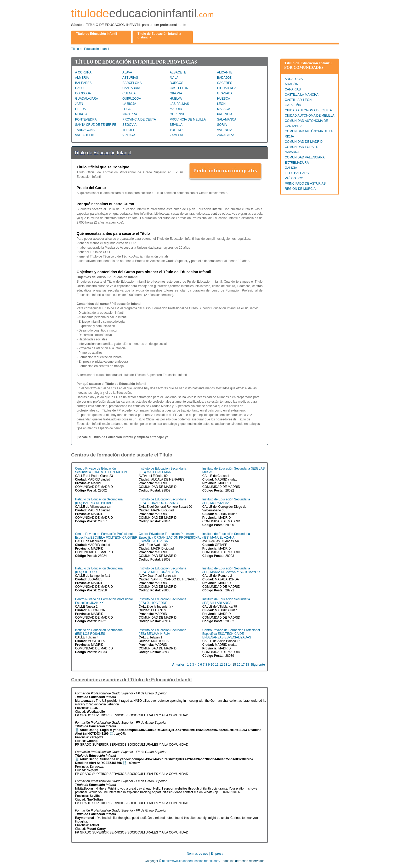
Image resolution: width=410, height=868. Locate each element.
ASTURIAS (130, 78)
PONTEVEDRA (86, 119)
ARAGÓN (292, 84)
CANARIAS (293, 89)
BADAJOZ (224, 78)
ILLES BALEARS (297, 173)
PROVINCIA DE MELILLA (188, 119)
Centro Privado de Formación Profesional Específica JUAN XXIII (104, 601)
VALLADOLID (85, 135)
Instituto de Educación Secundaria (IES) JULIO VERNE (162, 601)
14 (230, 665)
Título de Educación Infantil (90, 49)
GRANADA (225, 93)
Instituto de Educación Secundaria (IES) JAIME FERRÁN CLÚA (162, 570)
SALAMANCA (227, 119)
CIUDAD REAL (228, 88)
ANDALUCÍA (294, 79)
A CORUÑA (83, 72)
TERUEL (129, 130)
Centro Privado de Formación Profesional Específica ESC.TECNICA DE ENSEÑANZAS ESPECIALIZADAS (231, 634)
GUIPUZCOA (132, 99)
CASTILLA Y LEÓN (298, 100)
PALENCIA (225, 114)
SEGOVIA (129, 125)
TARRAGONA (85, 130)
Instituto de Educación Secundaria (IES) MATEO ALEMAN (162, 470)
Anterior (178, 665)
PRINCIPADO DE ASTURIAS (305, 184)
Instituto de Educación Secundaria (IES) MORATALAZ (226, 501)
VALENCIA (225, 130)
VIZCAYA (129, 135)
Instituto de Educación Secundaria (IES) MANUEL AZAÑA (226, 536)
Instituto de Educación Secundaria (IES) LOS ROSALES (99, 632)
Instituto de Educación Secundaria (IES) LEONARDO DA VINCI (162, 501)
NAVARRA (130, 114)
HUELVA (176, 99)
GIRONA (176, 93)
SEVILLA (176, 125)
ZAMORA (176, 135)
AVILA (174, 78)
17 (243, 665)
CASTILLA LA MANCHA (302, 95)
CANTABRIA (131, 88)
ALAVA (127, 72)
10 (212, 665)
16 (239, 665)
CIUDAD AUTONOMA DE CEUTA (308, 110)
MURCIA (81, 114)
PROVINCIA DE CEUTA (139, 119)
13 (226, 665)
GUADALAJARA (87, 99)
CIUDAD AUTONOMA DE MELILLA (310, 116)
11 (217, 665)
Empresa (217, 854)
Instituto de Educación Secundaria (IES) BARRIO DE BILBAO (99, 501)
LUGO (127, 109)
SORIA (222, 125)
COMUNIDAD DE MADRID (304, 142)
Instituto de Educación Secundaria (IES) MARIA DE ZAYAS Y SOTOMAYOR (231, 570)
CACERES (225, 83)
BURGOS (176, 83)
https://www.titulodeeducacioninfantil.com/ (191, 861)
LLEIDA (80, 109)
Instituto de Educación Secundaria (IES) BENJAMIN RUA (162, 632)
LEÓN (221, 104)
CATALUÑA (293, 105)
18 (247, 665)
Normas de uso (197, 854)
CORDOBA (83, 93)
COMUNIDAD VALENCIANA (305, 157)
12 (221, 665)
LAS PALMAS (179, 104)
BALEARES (83, 83)
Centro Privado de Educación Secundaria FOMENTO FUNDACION (101, 470)
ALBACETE (178, 72)
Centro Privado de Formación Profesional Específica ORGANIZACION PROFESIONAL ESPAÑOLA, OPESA (170, 538)
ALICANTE (225, 72)
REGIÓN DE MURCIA (300, 189)
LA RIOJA (129, 104)
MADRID (176, 109)
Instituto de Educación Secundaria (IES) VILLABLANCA (226, 601)
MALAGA (224, 109)
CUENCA (129, 93)
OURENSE (177, 114)
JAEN (79, 104)
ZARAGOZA (226, 135)
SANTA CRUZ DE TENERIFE (96, 125)
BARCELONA (132, 83)
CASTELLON (179, 88)
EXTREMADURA (297, 163)
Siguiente (258, 665)
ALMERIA (82, 78)
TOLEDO (176, 130)
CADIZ (80, 88)
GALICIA (291, 168)
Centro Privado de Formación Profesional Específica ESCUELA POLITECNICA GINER (106, 536)
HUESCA (224, 99)
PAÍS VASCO (294, 178)
